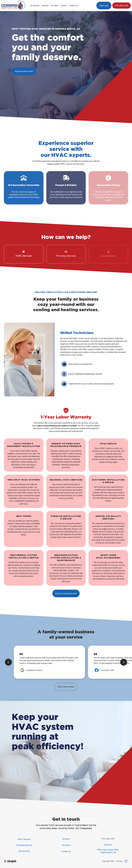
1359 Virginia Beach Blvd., (108, 851)
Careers (64, 6)
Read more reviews (66, 687)
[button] (35, 6)
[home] (15, 6)
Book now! (104, 6)
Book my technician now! (66, 593)
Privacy (120, 861)
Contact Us (73, 6)
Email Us (108, 845)
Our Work (55, 6)
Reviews (45, 6)
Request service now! (24, 71)
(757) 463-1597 (122, 6)
